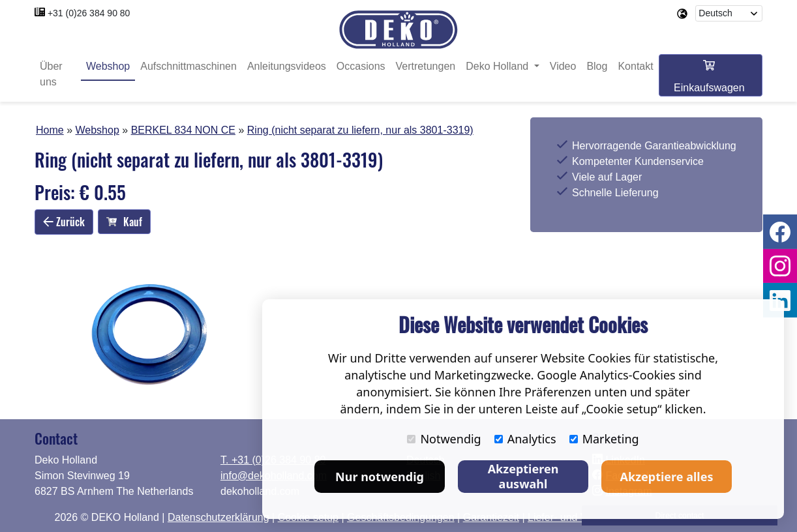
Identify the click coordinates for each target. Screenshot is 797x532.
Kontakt (635, 67)
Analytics (525, 439)
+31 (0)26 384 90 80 (89, 13)
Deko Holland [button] (499, 67)
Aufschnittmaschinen (188, 67)
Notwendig (444, 439)
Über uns (51, 75)
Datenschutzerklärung (218, 517)
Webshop (108, 67)
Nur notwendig (380, 477)
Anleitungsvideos (287, 67)
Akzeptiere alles (667, 477)
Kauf (124, 222)
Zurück (64, 222)
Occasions (361, 67)
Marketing (604, 439)
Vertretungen (426, 67)
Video (563, 67)
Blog (597, 67)
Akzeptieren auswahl (523, 476)
